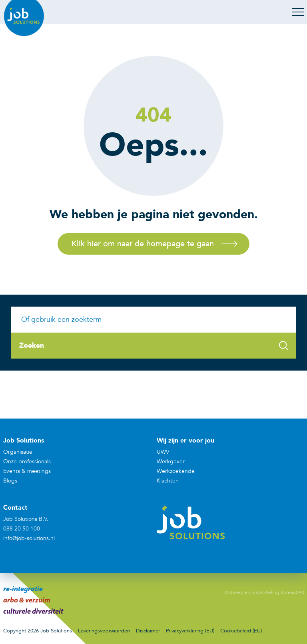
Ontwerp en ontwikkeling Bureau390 (264, 592)
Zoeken (154, 346)
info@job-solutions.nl (29, 538)
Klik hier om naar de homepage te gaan (143, 244)
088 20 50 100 (22, 529)
